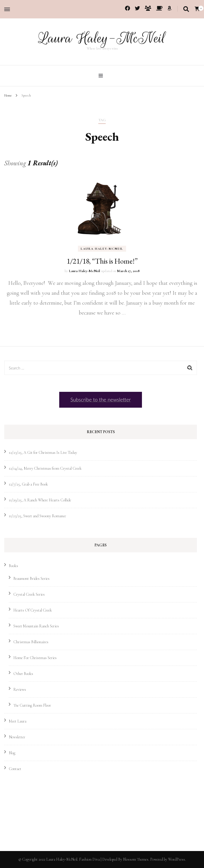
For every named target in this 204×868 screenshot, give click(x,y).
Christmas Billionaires (31, 642)
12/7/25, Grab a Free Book (28, 484)
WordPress (177, 859)
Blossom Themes (136, 859)
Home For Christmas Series (35, 658)
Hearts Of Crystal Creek (33, 610)
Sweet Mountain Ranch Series (36, 626)
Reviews (20, 690)
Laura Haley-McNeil (102, 38)
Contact (15, 769)
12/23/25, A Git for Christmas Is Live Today (43, 453)
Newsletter (17, 737)
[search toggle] (186, 9)
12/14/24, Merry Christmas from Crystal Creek (45, 468)
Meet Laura (18, 721)
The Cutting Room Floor (32, 705)
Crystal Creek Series (29, 594)
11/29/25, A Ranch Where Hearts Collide (40, 500)
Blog (12, 753)
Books (13, 566)
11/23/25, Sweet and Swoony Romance (37, 516)
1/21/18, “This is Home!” (102, 261)
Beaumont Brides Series (31, 579)
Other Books (23, 674)
